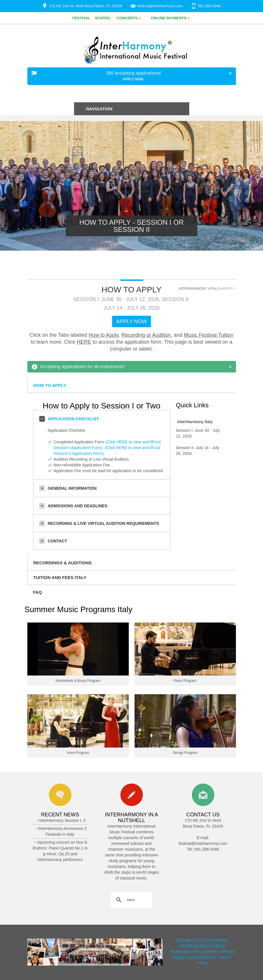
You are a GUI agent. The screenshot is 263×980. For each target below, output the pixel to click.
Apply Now (133, 79)
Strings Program (185, 753)
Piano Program (185, 681)
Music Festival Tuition (209, 335)
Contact (53, 541)
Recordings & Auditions (63, 563)
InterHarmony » (194, 289)
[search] (131, 900)
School (103, 18)
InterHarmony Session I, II (63, 820)
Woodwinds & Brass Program (78, 681)
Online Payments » (170, 18)
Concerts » (128, 18)
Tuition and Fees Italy (60, 577)
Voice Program (78, 753)
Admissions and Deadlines (73, 506)
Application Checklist (69, 419)
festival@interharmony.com (160, 6)
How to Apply (103, 335)
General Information (68, 488)
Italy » (216, 289)
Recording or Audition (146, 335)
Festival (81, 18)
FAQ (38, 592)
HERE (84, 342)
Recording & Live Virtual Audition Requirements (99, 523)
